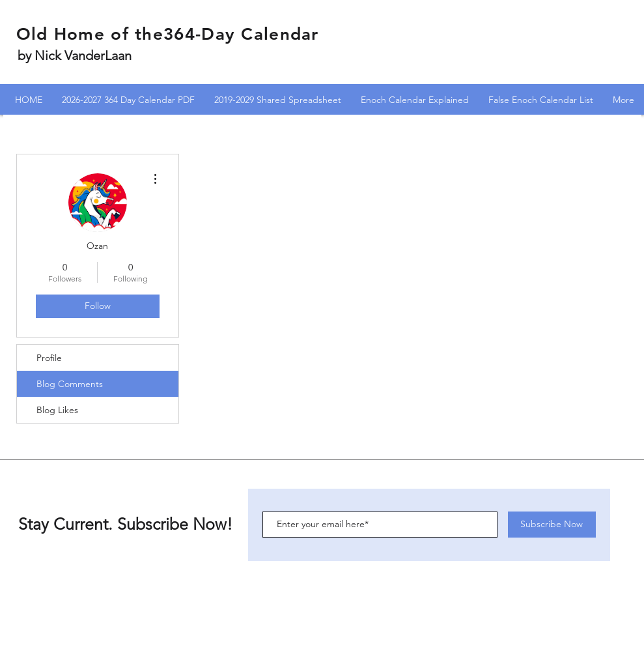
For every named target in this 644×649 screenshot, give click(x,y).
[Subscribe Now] (552, 525)
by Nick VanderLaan (75, 55)
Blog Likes (57, 410)
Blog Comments (70, 384)
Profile (49, 358)
